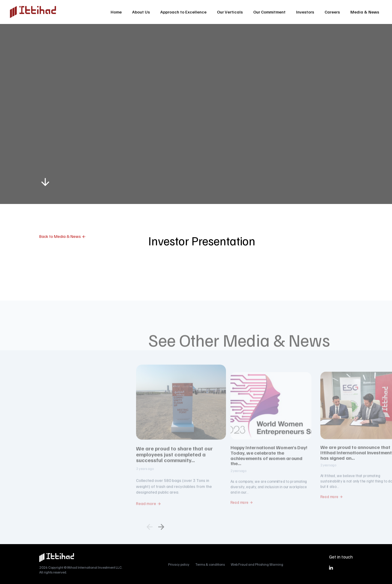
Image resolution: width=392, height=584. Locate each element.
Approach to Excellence (183, 12)
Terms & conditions (210, 564)
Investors (305, 12)
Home (116, 12)
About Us (141, 12)
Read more (146, 518)
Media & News (365, 12)
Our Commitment (269, 12)
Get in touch (341, 557)
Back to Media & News (60, 236)
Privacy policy (179, 564)
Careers (332, 12)
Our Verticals (230, 12)
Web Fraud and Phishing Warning (257, 564)
